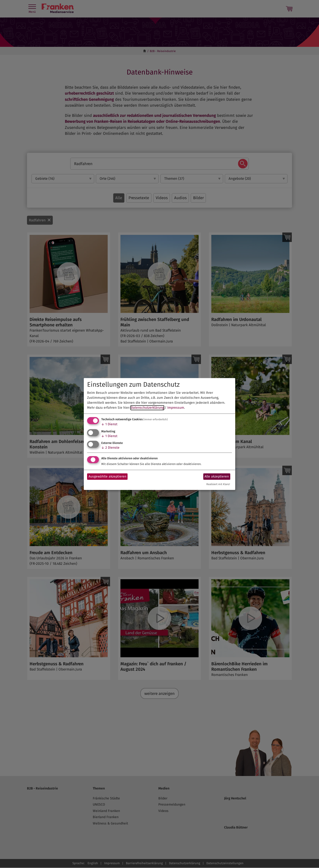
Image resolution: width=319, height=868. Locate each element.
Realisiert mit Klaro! (218, 484)
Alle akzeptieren (217, 476)
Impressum (176, 408)
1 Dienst (109, 424)
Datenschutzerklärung (147, 408)
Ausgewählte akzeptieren (107, 476)
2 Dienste (110, 448)
